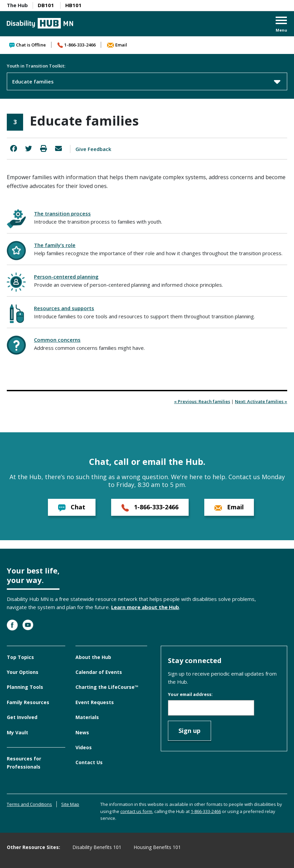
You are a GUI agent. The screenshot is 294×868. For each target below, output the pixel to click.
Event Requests (95, 702)
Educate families (146, 81)
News (82, 732)
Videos (84, 747)
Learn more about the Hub (145, 607)
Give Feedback (93, 149)
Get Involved (22, 717)
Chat (72, 507)
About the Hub (93, 657)
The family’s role (55, 245)
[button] (281, 25)
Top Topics (20, 657)
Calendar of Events (99, 672)
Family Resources (28, 702)
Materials (87, 717)
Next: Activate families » (261, 401)
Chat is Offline (28, 45)
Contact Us (89, 762)
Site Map (70, 804)
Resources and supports (64, 308)
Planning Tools (25, 687)
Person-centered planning (66, 277)
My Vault (18, 732)
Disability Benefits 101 (97, 847)
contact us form (136, 811)
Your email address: (190, 694)
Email (117, 45)
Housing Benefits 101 (157, 847)
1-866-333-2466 (76, 45)
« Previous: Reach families (202, 401)
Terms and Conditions (29, 804)
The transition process (62, 213)
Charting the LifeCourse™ (107, 687)
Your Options (23, 672)
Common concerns (57, 340)
